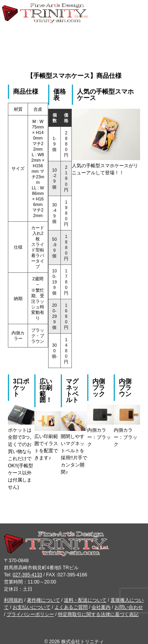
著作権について (43, 600)
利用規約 (13, 600)
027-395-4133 (27, 575)
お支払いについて (32, 607)
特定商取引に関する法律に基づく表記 (98, 614)
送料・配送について (85, 600)
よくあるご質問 (71, 607)
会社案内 (101, 607)
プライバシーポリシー (30, 614)
